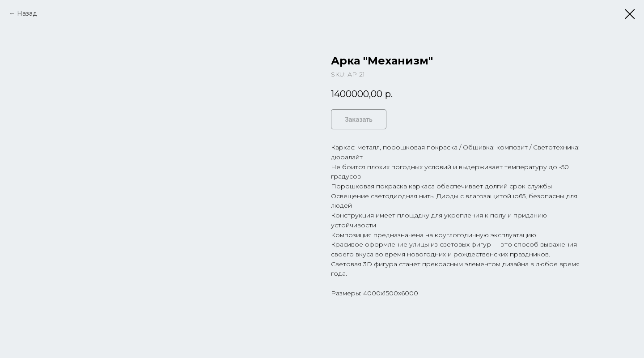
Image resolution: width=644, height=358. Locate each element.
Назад (27, 13)
